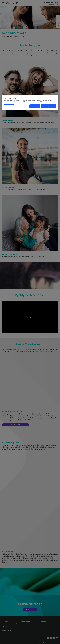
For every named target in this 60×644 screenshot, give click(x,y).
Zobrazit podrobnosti (9, 106)
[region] (30, 103)
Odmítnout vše (35, 106)
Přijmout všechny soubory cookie (49, 106)
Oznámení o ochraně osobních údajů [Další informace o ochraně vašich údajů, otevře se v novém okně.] (35, 102)
